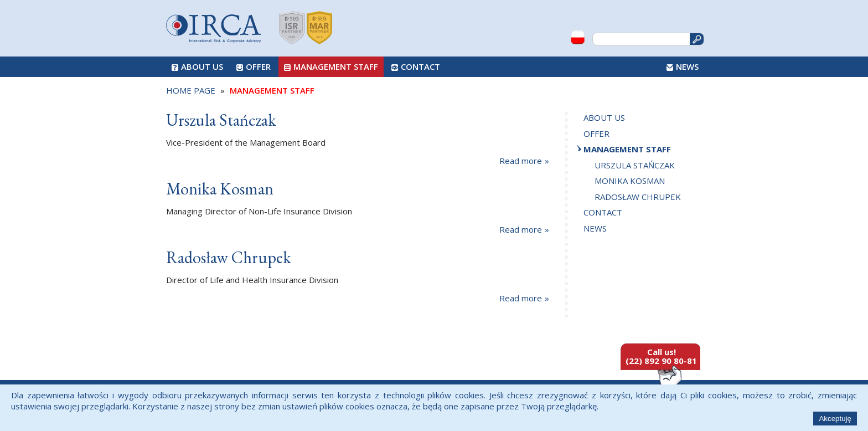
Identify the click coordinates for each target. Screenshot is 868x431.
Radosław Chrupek (638, 197)
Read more (521, 161)
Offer (258, 66)
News (687, 66)
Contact (420, 66)
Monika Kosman (630, 181)
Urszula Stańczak (635, 165)
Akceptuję (835, 419)
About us (202, 66)
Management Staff (336, 66)
